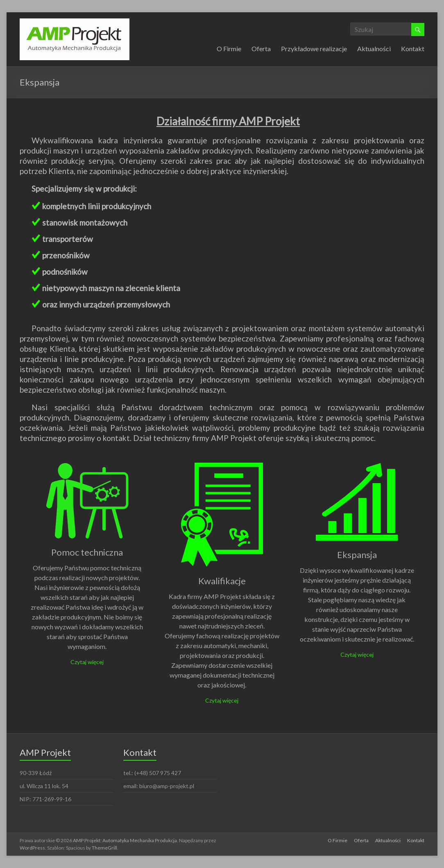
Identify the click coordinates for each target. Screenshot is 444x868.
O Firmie (229, 49)
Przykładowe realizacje (314, 49)
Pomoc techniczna (87, 552)
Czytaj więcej (87, 662)
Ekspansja (357, 555)
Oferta (261, 49)
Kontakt (413, 49)
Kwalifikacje (222, 581)
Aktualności (374, 49)
